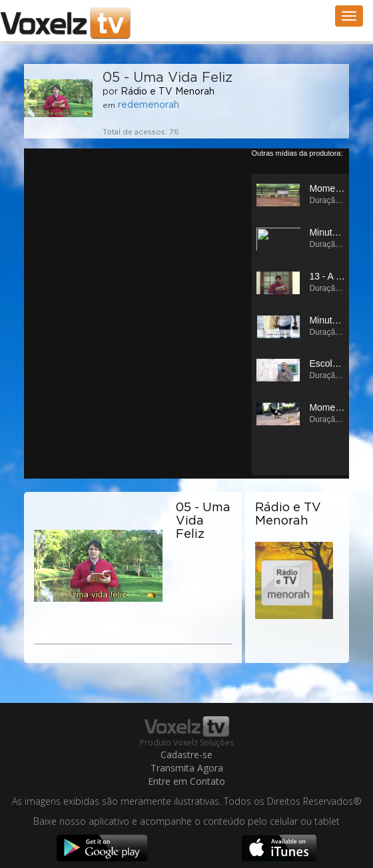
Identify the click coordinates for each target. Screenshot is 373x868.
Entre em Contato (186, 781)
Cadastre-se (186, 755)
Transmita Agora (187, 768)
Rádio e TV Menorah (168, 92)
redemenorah (149, 105)
